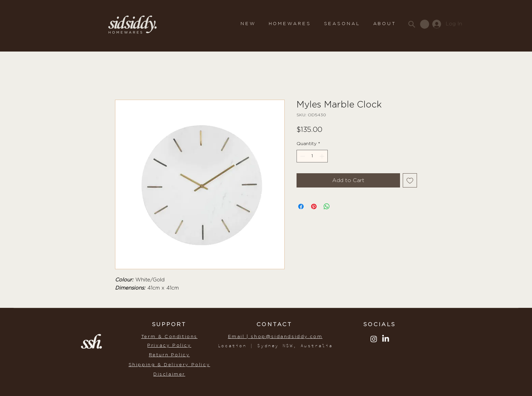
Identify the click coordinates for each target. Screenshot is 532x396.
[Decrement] (302, 156)
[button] (290, 24)
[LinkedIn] (386, 339)
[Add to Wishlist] (410, 180)
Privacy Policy (169, 346)
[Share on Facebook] (301, 206)
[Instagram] (374, 339)
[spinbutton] (312, 156)
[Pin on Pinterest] (314, 206)
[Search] (412, 24)
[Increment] (322, 156)
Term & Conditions (169, 337)
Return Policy (169, 355)
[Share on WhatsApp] (327, 206)
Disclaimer (169, 374)
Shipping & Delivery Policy (169, 365)
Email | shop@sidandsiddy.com (275, 337)
